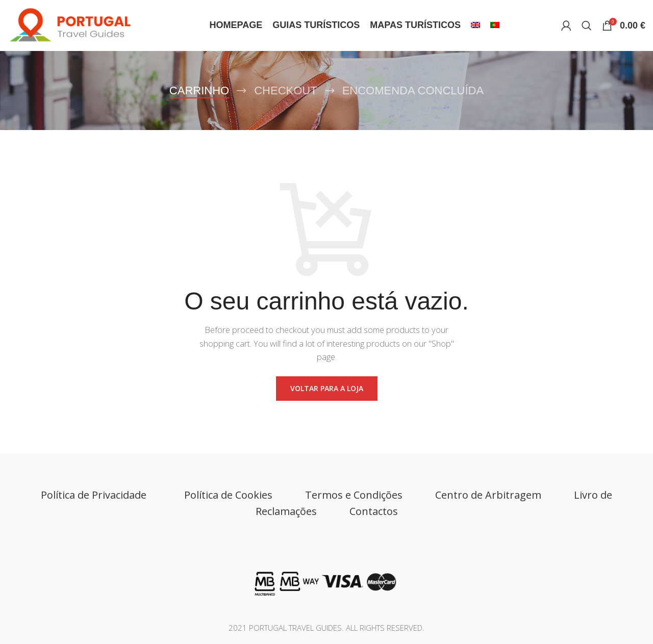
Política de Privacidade (96, 495)
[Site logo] (78, 24)
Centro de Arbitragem (488, 495)
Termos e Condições (354, 495)
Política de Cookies (228, 495)
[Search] (587, 25)
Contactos (374, 511)
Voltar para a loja (327, 388)
